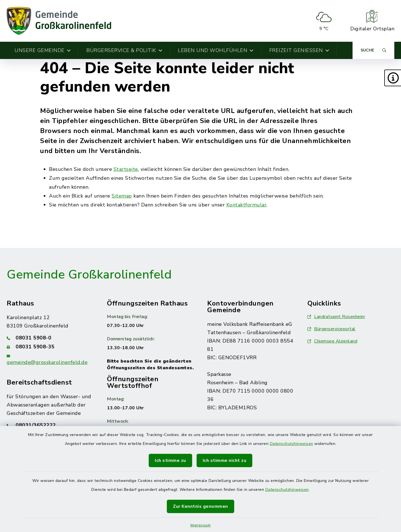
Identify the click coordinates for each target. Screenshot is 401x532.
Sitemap (122, 196)
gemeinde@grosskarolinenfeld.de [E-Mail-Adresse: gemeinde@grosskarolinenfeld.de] (47, 362)
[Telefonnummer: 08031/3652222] (50, 425)
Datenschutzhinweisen (292, 444)
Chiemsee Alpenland (332, 341)
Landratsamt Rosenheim (336, 317)
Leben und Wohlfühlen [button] (216, 50)
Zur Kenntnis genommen (200, 506)
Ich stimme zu (170, 460)
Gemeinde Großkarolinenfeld (89, 275)
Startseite (126, 169)
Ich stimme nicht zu (225, 460)
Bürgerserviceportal (332, 329)
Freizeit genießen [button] (299, 50)
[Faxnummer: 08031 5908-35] (50, 347)
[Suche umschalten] (373, 50)
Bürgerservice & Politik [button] (124, 50)
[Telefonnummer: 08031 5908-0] (50, 338)
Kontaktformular (247, 205)
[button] (393, 78)
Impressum (201, 525)
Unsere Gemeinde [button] (43, 50)
